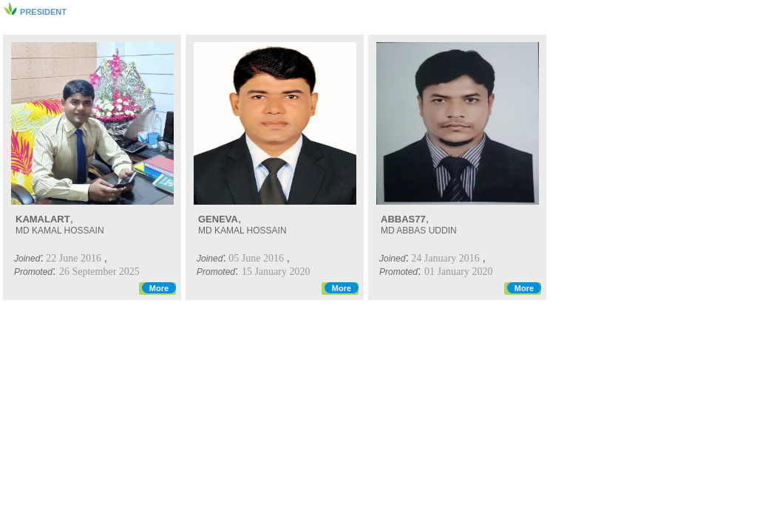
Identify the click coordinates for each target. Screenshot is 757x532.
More (159, 288)
